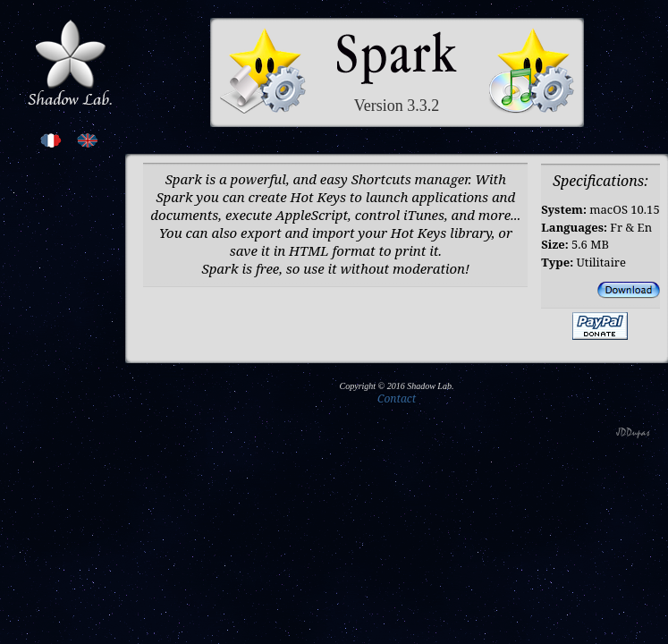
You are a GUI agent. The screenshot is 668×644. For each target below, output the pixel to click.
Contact (397, 398)
